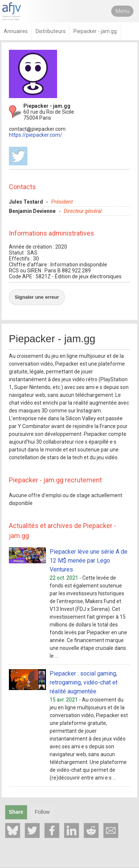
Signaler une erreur (37, 297)
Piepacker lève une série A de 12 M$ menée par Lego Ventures (89, 561)
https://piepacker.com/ (36, 135)
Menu (123, 11)
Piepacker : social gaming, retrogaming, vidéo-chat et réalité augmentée (84, 682)
